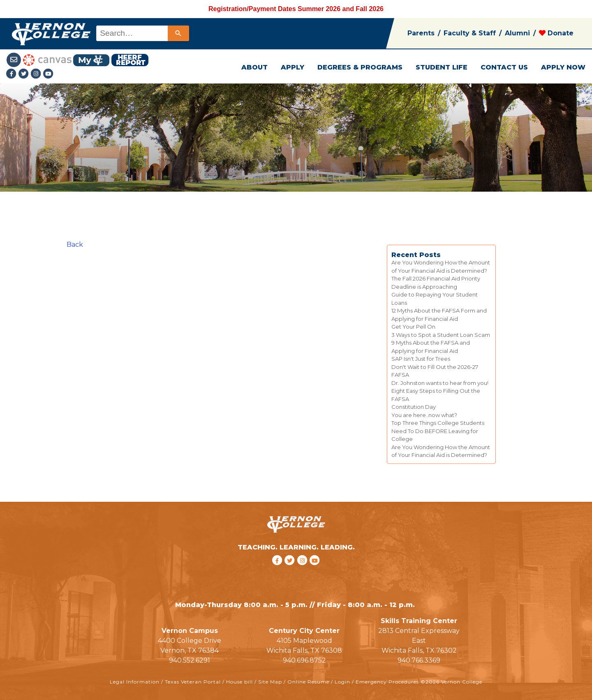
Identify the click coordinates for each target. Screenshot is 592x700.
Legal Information (135, 682)
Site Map (270, 682)
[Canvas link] (47, 59)
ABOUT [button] (254, 67)
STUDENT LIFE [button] (442, 67)
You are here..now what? (424, 415)
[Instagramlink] (37, 74)
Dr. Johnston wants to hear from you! (440, 383)
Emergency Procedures (387, 682)
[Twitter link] (25, 74)
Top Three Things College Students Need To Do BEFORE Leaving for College (438, 431)
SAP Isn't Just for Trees (421, 359)
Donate (556, 33)
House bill (239, 682)
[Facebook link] (12, 74)
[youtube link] (49, 74)
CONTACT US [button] (504, 67)
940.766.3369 (419, 660)
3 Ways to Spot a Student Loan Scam (441, 335)
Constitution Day (414, 407)
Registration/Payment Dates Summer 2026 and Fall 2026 (296, 9)
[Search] (178, 33)
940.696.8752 (304, 660)
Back (75, 245)
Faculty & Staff (470, 33)
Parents (421, 33)
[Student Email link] (15, 59)
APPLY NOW (563, 67)
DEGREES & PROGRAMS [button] (360, 67)
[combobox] (142, 33)
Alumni (517, 33)
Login (342, 682)
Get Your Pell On (413, 327)
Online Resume (308, 682)
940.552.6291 (190, 660)
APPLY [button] (293, 67)
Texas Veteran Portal (193, 682)
